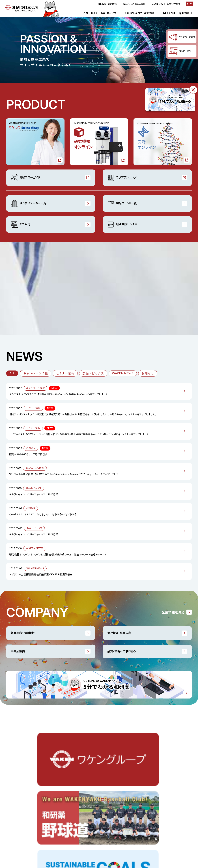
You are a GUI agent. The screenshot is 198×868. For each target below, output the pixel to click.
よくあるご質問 (119, 849)
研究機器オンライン (16, 797)
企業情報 (122, 784)
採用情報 (36, 831)
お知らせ (148, 373)
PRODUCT (99, 13)
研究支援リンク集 (122, 224)
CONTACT (166, 4)
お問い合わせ (139, 849)
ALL (12, 373)
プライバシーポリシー (181, 849)
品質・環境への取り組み (122, 651)
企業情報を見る (173, 612)
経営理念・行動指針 (23, 633)
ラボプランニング (122, 178)
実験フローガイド (26, 178)
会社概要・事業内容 (119, 633)
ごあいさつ (123, 791)
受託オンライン (14, 804)
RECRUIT (176, 13)
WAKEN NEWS (123, 373)
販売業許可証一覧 (162, 804)
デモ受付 (21, 224)
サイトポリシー (158, 849)
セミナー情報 (65, 373)
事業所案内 (18, 651)
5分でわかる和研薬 (162, 811)
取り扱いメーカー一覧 (29, 203)
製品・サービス (13, 784)
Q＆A (134, 4)
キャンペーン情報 (35, 373)
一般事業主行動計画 (163, 797)
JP (188, 4)
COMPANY (140, 13)
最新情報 (11, 831)
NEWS (107, 4)
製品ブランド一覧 (122, 203)
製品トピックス (93, 373)
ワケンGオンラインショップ (19, 791)
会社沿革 (122, 818)
